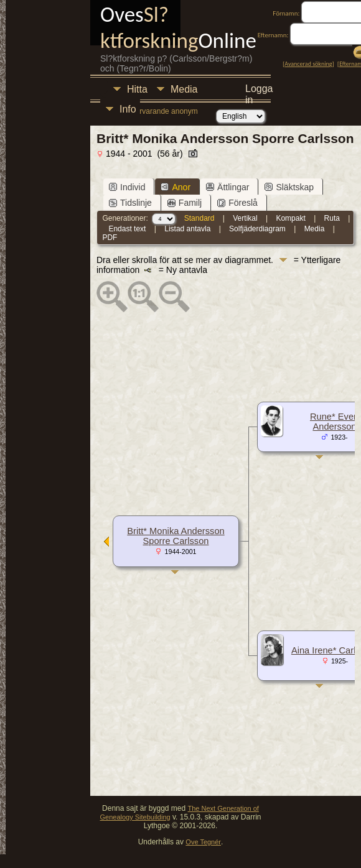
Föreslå (237, 203)
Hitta (137, 89)
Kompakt (290, 218)
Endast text (127, 229)
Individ (127, 187)
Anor (176, 187)
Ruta (332, 218)
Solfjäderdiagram (257, 229)
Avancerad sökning (308, 64)
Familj (185, 203)
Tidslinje (130, 203)
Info (128, 109)
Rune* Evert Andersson (335, 422)
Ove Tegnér (203, 842)
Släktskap (289, 187)
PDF (110, 238)
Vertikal (245, 218)
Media (184, 89)
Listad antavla (187, 229)
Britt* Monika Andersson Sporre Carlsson (176, 536)
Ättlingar (227, 187)
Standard (199, 218)
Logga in (259, 90)
